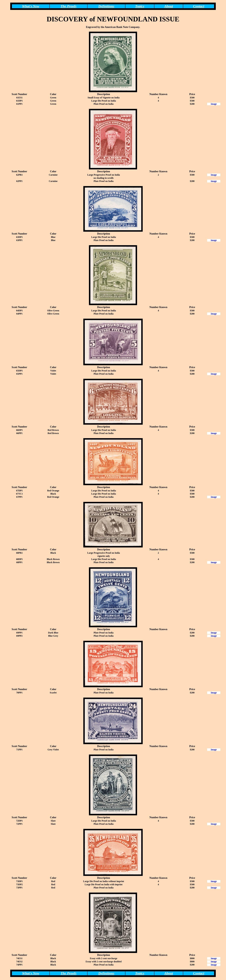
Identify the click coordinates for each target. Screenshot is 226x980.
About (169, 6)
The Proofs (68, 6)
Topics (140, 6)
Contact (199, 6)
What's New (31, 6)
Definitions (106, 6)
